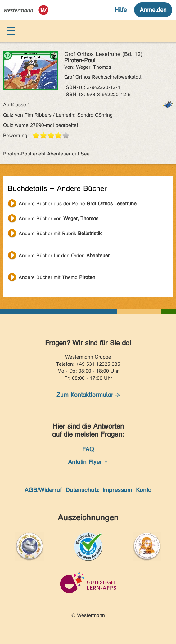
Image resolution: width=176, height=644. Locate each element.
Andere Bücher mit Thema (57, 277)
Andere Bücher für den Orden (64, 255)
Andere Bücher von (59, 218)
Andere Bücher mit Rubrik (60, 233)
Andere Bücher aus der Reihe (78, 204)
